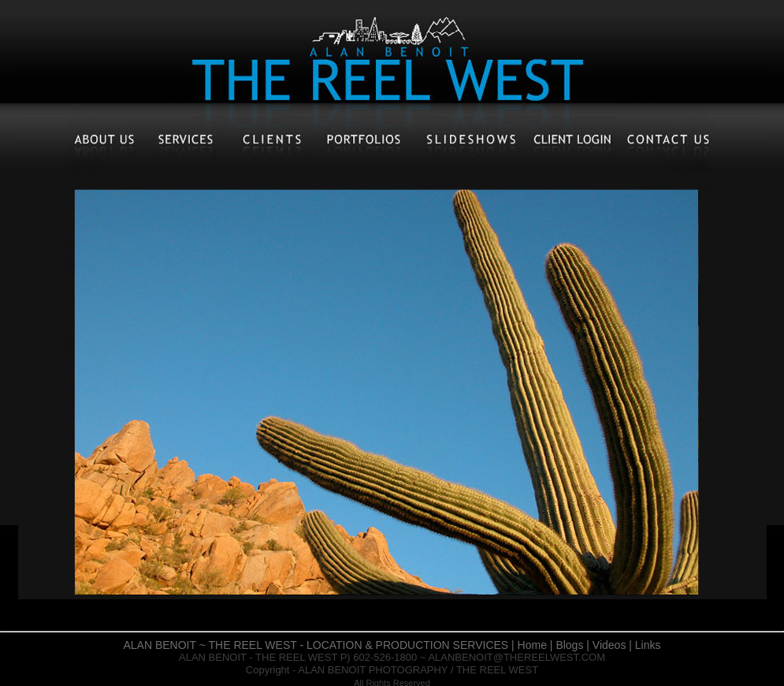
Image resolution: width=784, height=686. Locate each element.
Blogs (569, 645)
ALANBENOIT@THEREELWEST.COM (516, 657)
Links (648, 645)
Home (532, 645)
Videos (609, 645)
